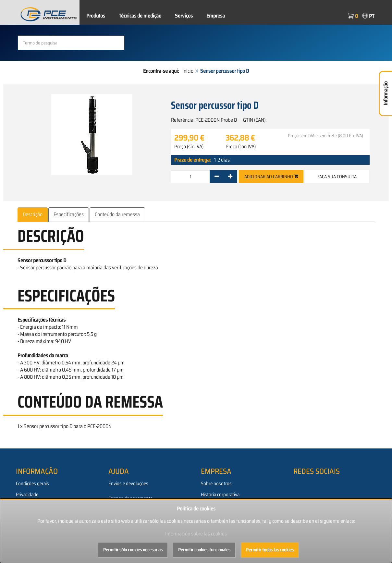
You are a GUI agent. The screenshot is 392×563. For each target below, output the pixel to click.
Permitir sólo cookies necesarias (133, 550)
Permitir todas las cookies (270, 550)
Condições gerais (32, 483)
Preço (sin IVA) (189, 147)
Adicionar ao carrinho (271, 177)
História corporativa (220, 495)
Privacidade (27, 495)
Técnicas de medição (140, 16)
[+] (230, 177)
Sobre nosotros (216, 483)
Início (188, 71)
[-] (217, 177)
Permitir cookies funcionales (204, 550)
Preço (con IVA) (241, 147)
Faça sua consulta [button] (337, 177)
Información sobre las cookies (196, 534)
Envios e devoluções (128, 483)
